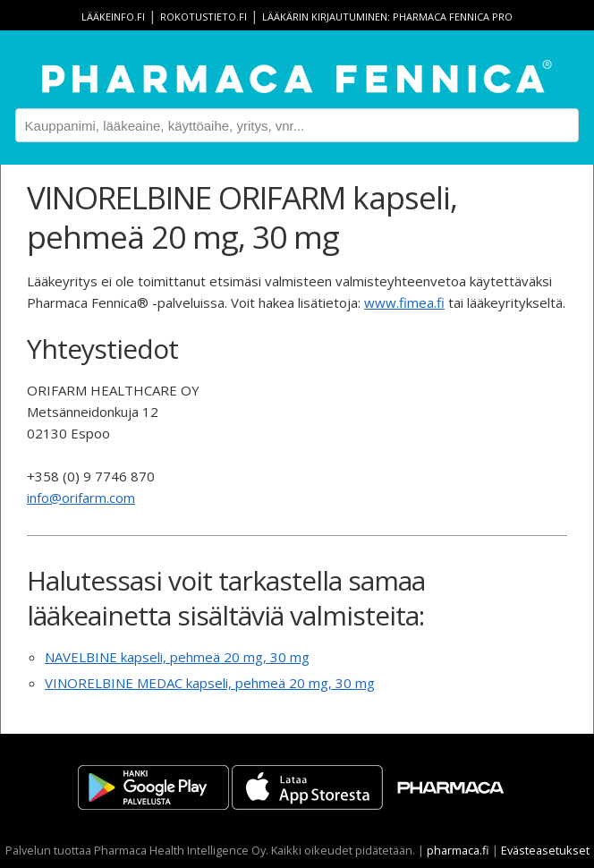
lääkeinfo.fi (113, 17)
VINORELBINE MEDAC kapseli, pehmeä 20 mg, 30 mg (210, 683)
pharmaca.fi (458, 850)
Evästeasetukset (545, 850)
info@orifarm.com (81, 498)
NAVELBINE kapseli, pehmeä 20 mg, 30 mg (177, 657)
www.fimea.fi (404, 302)
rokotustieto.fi (204, 17)
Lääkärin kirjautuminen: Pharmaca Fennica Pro (387, 17)
